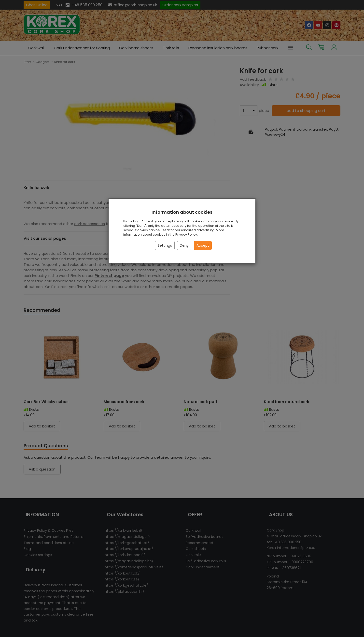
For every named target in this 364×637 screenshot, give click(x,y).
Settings (165, 245)
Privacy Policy (186, 235)
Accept (203, 245)
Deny (184, 245)
